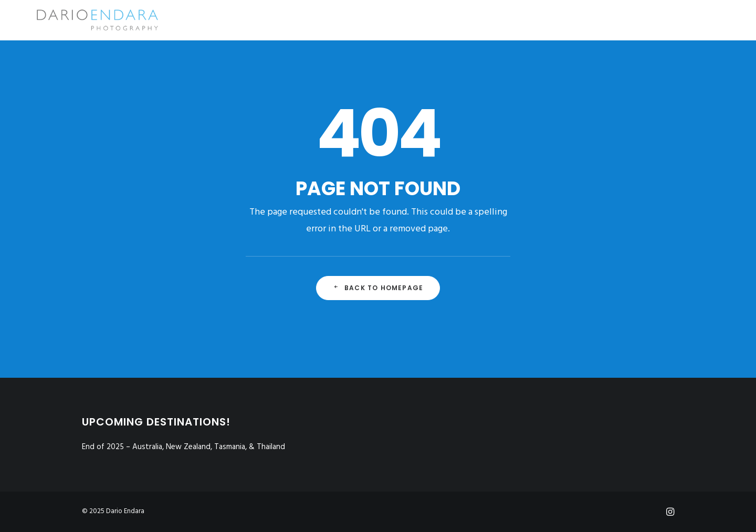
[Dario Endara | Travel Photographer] (81, 20)
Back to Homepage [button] (378, 288)
